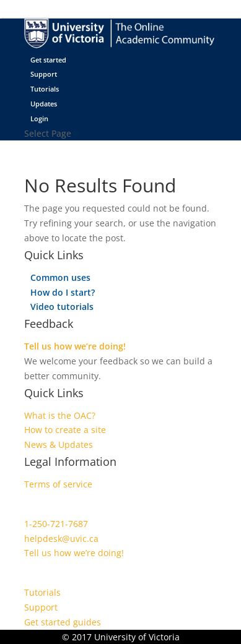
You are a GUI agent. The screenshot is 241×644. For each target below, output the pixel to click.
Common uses (60, 277)
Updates (44, 104)
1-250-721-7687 (56, 524)
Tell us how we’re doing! (75, 346)
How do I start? (63, 292)
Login (39, 118)
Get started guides (63, 622)
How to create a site (65, 430)
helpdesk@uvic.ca (61, 539)
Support (44, 74)
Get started (48, 60)
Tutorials (45, 89)
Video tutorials (62, 307)
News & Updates (59, 444)
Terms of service (58, 484)
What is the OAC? (60, 415)
